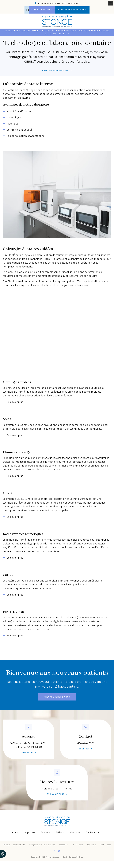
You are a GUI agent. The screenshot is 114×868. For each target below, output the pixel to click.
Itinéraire (27, 753)
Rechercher (78, 845)
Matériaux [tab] (13, 124)
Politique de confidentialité (14, 845)
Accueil (15, 832)
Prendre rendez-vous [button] (75, 10)
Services (45, 832)
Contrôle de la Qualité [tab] (19, 130)
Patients (60, 832)
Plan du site (91, 845)
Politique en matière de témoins (42, 845)
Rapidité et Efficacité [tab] (19, 111)
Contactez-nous (94, 832)
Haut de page (105, 845)
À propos (30, 832)
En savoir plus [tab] (15, 402)
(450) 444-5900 (85, 743)
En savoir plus (56, 794)
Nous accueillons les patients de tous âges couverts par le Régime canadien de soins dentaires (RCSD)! (57, 32)
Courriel (84, 749)
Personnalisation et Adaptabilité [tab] (26, 136)
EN (26, 10)
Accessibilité (64, 845)
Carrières (75, 832)
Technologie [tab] (14, 118)
